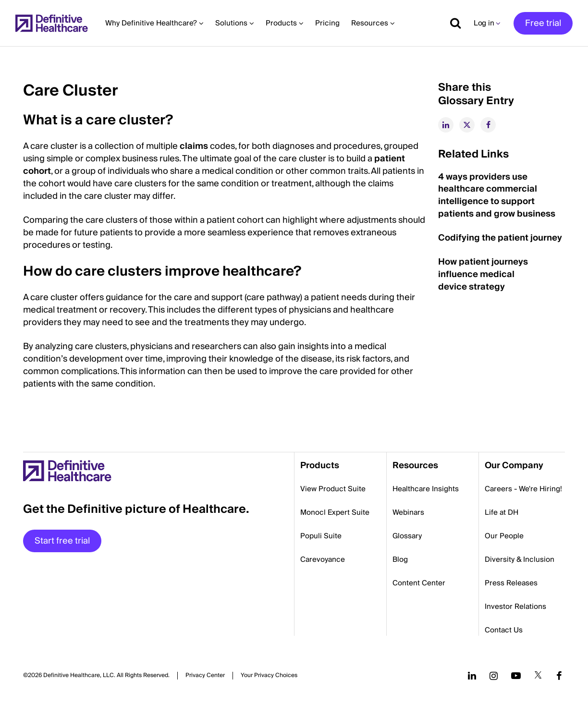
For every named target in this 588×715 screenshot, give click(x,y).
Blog (400, 559)
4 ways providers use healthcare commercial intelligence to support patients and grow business (497, 196)
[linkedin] (446, 125)
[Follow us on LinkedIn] (472, 676)
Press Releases (511, 583)
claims (194, 146)
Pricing (327, 23)
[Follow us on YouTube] (516, 676)
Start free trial (62, 541)
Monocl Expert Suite (335, 512)
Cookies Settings (269, 675)
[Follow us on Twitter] (538, 676)
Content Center (419, 583)
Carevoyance (323, 559)
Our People (504, 536)
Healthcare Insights (426, 489)
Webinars (408, 512)
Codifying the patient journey (500, 238)
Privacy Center (205, 676)
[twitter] (467, 125)
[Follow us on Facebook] (559, 676)
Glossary (407, 536)
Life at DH (502, 512)
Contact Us (504, 630)
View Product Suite (333, 489)
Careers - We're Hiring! (523, 489)
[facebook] (488, 125)
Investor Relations (515, 606)
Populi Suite (321, 536)
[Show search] (452, 23)
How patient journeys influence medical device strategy (483, 274)
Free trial (543, 23)
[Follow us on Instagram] (494, 676)
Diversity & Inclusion (520, 559)
